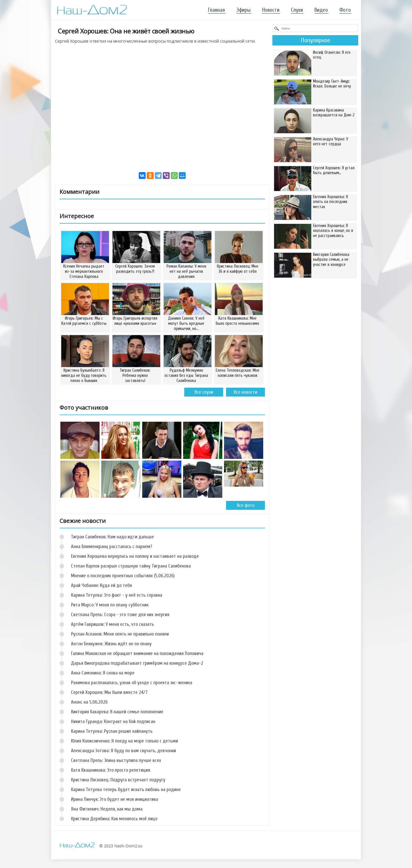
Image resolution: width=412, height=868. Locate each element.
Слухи (297, 10)
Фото (345, 10)
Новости (271, 10)
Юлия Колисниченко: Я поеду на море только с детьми (124, 741)
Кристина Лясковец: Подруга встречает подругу (118, 780)
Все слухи (204, 392)
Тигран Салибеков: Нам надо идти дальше (112, 537)
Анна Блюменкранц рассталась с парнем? (112, 547)
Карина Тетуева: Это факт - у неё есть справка (117, 595)
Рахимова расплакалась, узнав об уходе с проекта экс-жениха (132, 683)
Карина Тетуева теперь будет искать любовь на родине (126, 790)
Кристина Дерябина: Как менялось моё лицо (114, 819)
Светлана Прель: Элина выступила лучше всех (116, 760)
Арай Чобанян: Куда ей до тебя (101, 585)
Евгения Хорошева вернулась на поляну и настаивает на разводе (135, 556)
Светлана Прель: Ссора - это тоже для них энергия (120, 615)
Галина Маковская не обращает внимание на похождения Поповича (137, 653)
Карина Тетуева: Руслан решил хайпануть (112, 731)
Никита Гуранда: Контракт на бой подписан (113, 721)
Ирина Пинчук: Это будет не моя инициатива (115, 799)
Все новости (245, 392)
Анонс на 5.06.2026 (89, 702)
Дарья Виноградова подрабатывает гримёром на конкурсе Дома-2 (137, 663)
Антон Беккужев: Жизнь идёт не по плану (111, 644)
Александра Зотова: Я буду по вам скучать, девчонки (123, 751)
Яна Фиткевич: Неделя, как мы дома (107, 809)
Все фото (246, 505)
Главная (216, 10)
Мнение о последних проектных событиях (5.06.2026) (123, 576)
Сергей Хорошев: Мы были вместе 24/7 (109, 692)
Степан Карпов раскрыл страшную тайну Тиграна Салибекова (131, 566)
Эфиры (243, 10)
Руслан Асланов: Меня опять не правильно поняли (120, 634)
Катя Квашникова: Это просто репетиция (111, 770)
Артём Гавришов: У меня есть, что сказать (112, 624)
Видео (321, 10)
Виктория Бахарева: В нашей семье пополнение (117, 712)
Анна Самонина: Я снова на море (103, 673)
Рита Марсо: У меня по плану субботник (110, 605)
